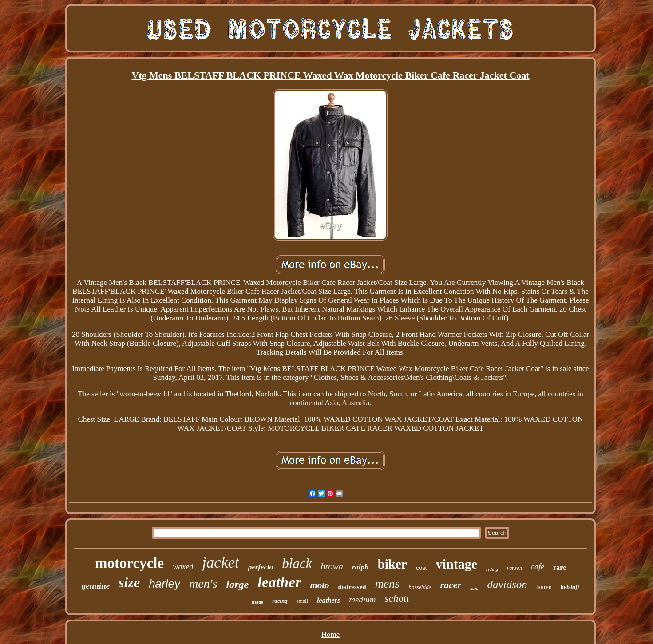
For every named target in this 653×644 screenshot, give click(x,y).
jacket (221, 563)
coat (421, 568)
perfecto (261, 567)
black (297, 563)
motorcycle (129, 563)
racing (280, 601)
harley (164, 584)
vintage (457, 564)
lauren (544, 587)
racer (451, 585)
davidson (507, 584)
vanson (514, 568)
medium (362, 599)
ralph (360, 567)
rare (560, 567)
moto (319, 585)
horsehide (420, 587)
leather (279, 582)
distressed (352, 587)
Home (331, 634)
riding (492, 569)
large (238, 585)
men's (203, 583)
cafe (538, 567)
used (474, 588)
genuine (96, 586)
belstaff (570, 587)
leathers (328, 600)
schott (397, 599)
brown (332, 566)
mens (388, 584)
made (258, 602)
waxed (183, 567)
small (302, 601)
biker (392, 564)
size (129, 582)
